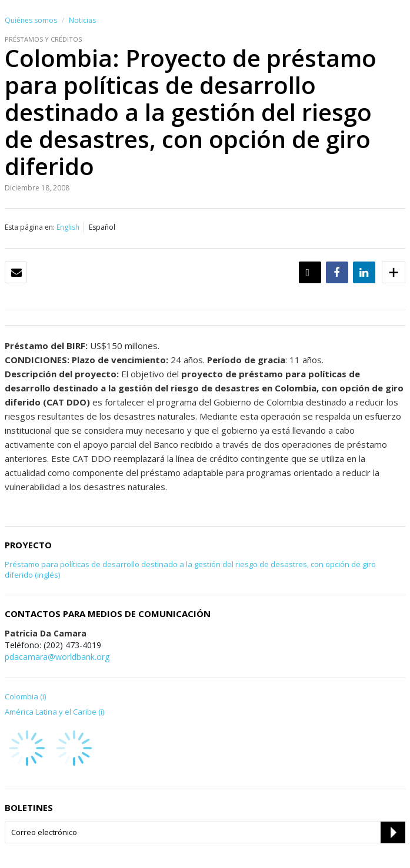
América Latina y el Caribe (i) (54, 712)
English (68, 227)
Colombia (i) (25, 696)
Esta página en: (30, 227)
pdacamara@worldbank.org (57, 657)
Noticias (82, 20)
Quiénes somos (31, 20)
